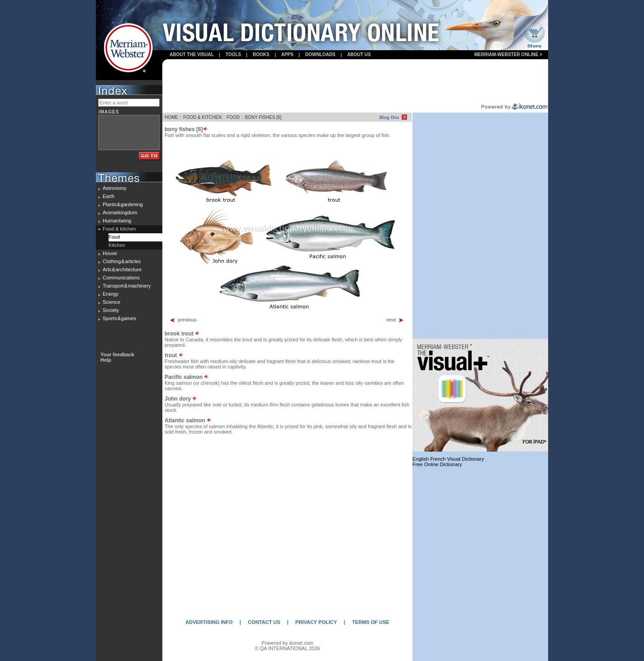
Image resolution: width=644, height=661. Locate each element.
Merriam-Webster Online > (508, 54)
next (395, 320)
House (110, 253)
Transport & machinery (127, 286)
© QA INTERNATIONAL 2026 (288, 648)
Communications (121, 278)
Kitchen (117, 245)
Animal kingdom (120, 212)
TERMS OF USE (371, 622)
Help (106, 360)
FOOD (233, 117)
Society (111, 310)
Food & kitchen (119, 229)
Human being (117, 221)
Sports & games (119, 318)
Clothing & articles (122, 261)
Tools (233, 54)
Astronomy (115, 188)
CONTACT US (264, 622)
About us (359, 54)
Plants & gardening (123, 204)
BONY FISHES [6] (263, 117)
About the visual (192, 54)
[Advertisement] (355, 82)
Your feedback (117, 354)
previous (183, 320)
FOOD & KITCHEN (202, 117)
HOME (171, 117)
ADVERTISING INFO (209, 622)
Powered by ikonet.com (287, 643)
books (261, 54)
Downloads (320, 54)
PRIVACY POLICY (316, 622)
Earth (109, 196)
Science (111, 302)
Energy (111, 294)
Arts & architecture (122, 269)
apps (287, 54)
